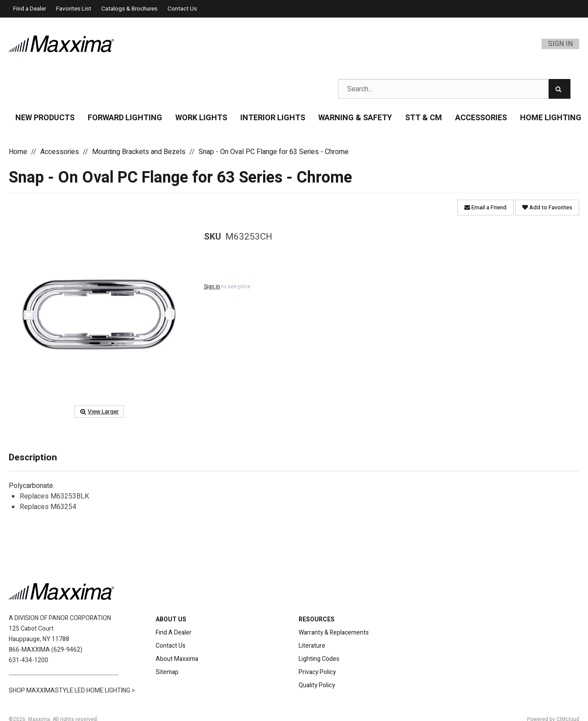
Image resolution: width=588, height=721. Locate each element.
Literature (312, 646)
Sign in (212, 287)
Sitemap (167, 672)
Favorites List (74, 9)
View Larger (99, 412)
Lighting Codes (319, 659)
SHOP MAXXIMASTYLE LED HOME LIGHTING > (72, 691)
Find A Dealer (174, 633)
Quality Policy (317, 685)
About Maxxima (177, 659)
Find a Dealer (30, 9)
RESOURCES (317, 619)
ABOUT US (171, 619)
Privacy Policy (317, 672)
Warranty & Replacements (334, 633)
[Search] (559, 89)
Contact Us (182, 9)
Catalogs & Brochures (129, 9)
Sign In (560, 44)
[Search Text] (454, 89)
